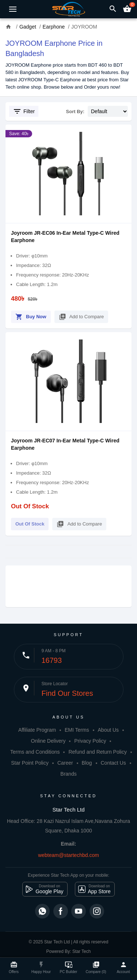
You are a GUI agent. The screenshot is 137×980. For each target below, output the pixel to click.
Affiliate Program (37, 730)
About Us (109, 730)
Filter (24, 111)
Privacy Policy (90, 741)
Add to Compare (81, 315)
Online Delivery (48, 741)
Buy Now (31, 315)
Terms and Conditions (35, 752)
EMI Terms (77, 730)
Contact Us (113, 763)
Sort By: (75, 112)
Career (65, 763)
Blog (87, 763)
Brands (68, 774)
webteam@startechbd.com (68, 855)
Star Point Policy (30, 763)
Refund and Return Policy (98, 752)
